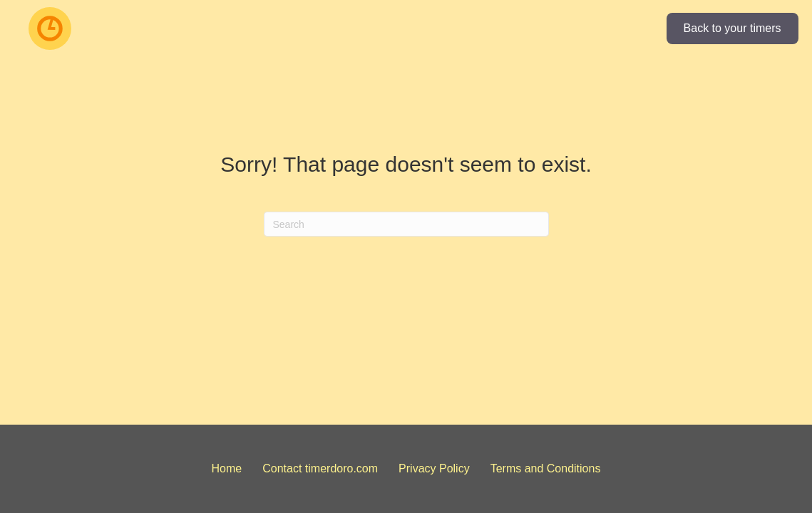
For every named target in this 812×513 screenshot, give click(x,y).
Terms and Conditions (546, 468)
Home (227, 468)
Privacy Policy (434, 468)
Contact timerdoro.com (320, 468)
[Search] (406, 224)
